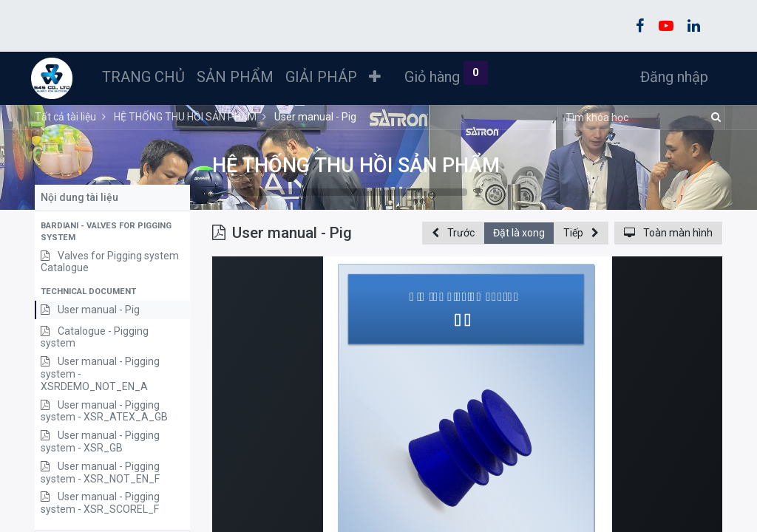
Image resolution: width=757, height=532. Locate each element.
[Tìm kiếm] (714, 117)
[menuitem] (147, 77)
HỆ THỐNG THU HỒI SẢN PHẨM (356, 166)
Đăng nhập (671, 77)
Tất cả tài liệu (65, 117)
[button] (378, 77)
